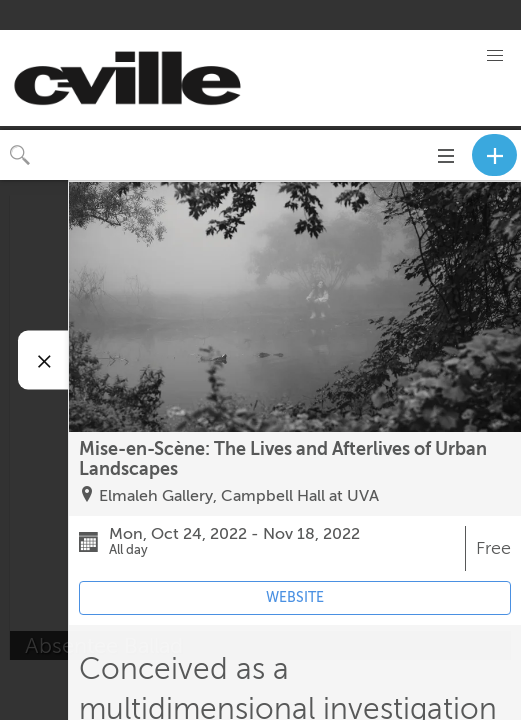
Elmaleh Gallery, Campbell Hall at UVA (239, 496)
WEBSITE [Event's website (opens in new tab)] (295, 597)
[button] (495, 56)
